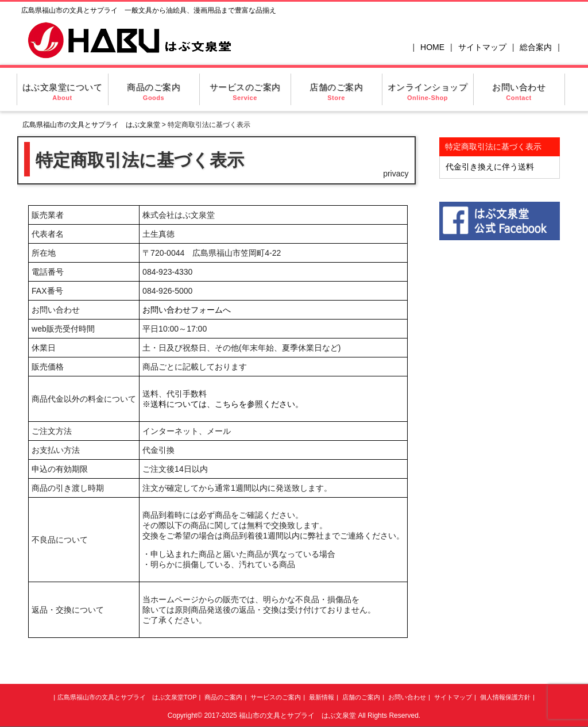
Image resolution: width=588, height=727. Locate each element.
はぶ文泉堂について (63, 92)
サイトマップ (482, 47)
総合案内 (536, 47)
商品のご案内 (154, 92)
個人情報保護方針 (505, 697)
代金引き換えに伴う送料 (490, 167)
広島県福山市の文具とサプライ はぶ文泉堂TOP (127, 697)
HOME (432, 47)
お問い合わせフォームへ (187, 310)
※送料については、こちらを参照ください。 (223, 404)
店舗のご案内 (336, 92)
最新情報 (322, 697)
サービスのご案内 (245, 92)
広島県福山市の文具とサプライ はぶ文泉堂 (91, 125)
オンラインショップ (428, 92)
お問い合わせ (519, 92)
